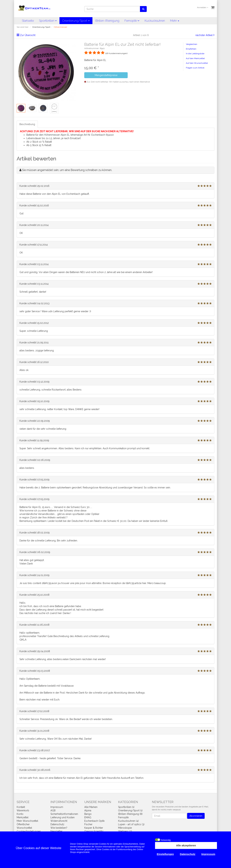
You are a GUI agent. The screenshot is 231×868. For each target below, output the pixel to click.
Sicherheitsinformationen (64, 814)
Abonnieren (196, 816)
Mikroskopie (125, 828)
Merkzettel (23, 817)
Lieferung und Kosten (63, 817)
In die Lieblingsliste (195, 54)
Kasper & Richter (94, 828)
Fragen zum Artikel (195, 68)
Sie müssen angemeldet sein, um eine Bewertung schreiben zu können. (67, 170)
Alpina (88, 810)
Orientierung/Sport (76, 21)
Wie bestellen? (59, 828)
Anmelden (203, 8)
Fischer (88, 824)
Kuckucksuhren (155, 21)
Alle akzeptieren (186, 845)
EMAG (88, 817)
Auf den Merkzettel (195, 58)
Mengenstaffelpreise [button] (106, 75)
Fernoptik (132, 21)
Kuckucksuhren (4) (128, 821)
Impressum (57, 807)
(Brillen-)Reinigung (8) (130, 814)
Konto (20, 814)
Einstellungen (165, 854)
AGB (53, 810)
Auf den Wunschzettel (197, 63)
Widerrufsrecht (59, 821)
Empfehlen (191, 49)
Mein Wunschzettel (27, 821)
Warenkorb (23, 810)
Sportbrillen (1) (126, 807)
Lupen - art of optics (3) (131, 824)
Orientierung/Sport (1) (130, 810)
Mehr (175, 21)
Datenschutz (57, 824)
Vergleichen (192, 44)
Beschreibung (27, 124)
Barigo (88, 814)
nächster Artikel (204, 35)
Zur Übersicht (28, 35)
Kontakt (21, 807)
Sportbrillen (48, 21)
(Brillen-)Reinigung (107, 21)
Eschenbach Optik (94, 821)
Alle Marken (91, 807)
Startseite (28, 21)
